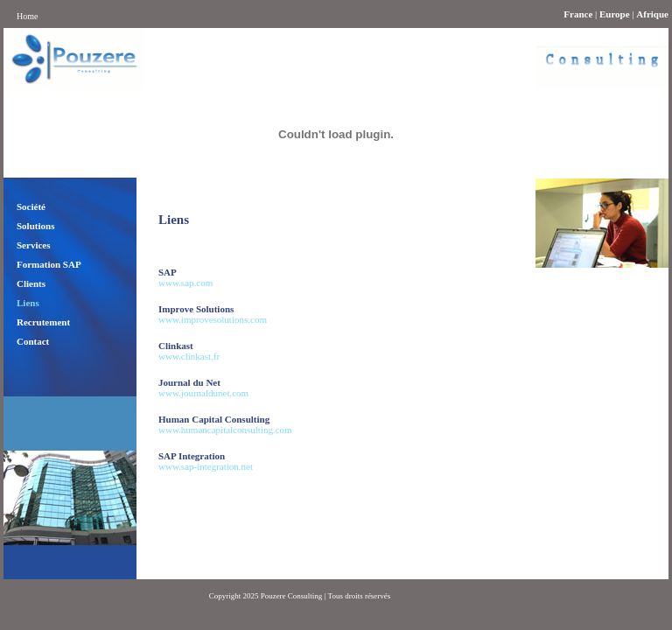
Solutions (35, 226)
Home (27, 16)
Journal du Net (189, 382)
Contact (33, 341)
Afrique (652, 14)
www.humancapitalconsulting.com (225, 430)
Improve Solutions (196, 309)
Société (31, 206)
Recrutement (43, 322)
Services (33, 245)
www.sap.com (185, 283)
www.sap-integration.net (206, 466)
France (578, 14)
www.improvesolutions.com (213, 319)
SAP (168, 272)
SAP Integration (192, 456)
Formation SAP (49, 264)
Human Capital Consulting (214, 419)
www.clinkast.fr (189, 356)
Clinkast (176, 346)
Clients (31, 283)
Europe (615, 14)
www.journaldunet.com (203, 393)
